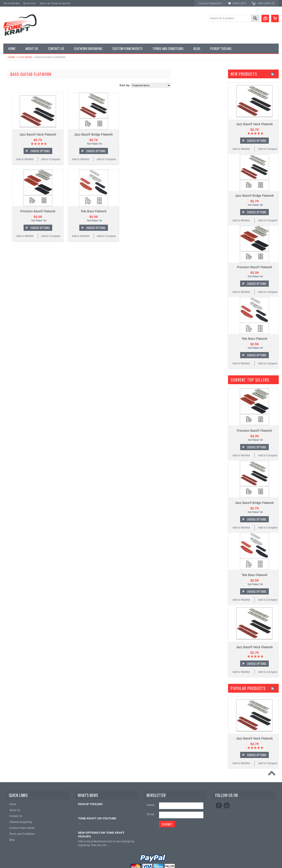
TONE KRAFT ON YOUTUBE (97, 818)
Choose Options (93, 151)
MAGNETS (10, 95)
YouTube (227, 806)
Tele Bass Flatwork (146, 211)
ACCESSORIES (14, 110)
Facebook (219, 806)
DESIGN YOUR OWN (17, 88)
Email (151, 814)
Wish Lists (239, 3)
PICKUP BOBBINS (15, 84)
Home (11, 57)
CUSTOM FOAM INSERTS (21, 114)
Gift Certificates (12, 3)
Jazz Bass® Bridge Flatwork (146, 134)
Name (151, 805)
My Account (29, 3)
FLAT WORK (25, 57)
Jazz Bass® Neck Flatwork (91, 134)
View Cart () (266, 3)
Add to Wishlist (78, 159)
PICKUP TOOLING (15, 106)
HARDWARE (12, 103)
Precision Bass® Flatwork (91, 211)
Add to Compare (103, 159)
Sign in (43, 3)
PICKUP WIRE (13, 99)
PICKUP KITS (12, 80)
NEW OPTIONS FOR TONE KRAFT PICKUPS (101, 835)
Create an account (61, 3)
